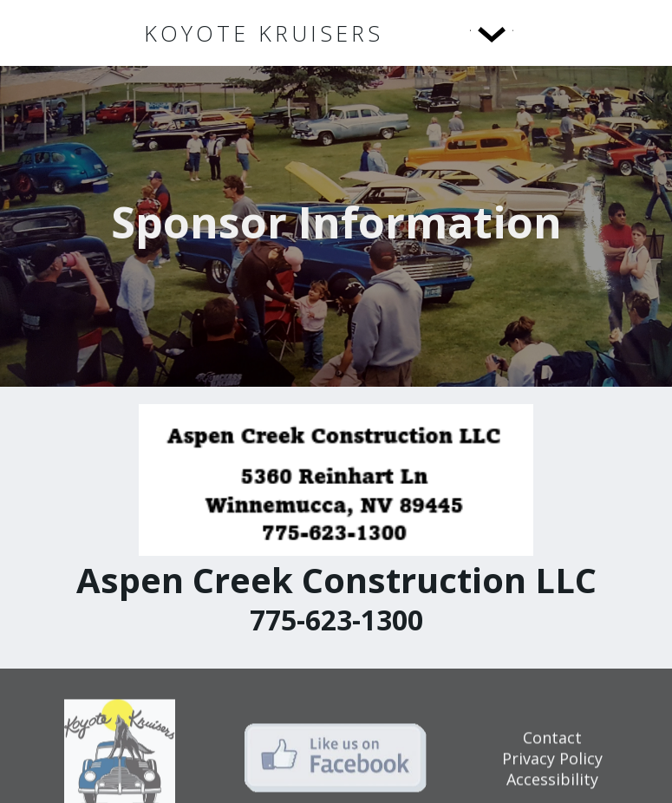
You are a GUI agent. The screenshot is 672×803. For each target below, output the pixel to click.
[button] (456, 33)
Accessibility (552, 784)
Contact (552, 742)
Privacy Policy (552, 763)
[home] (264, 33)
